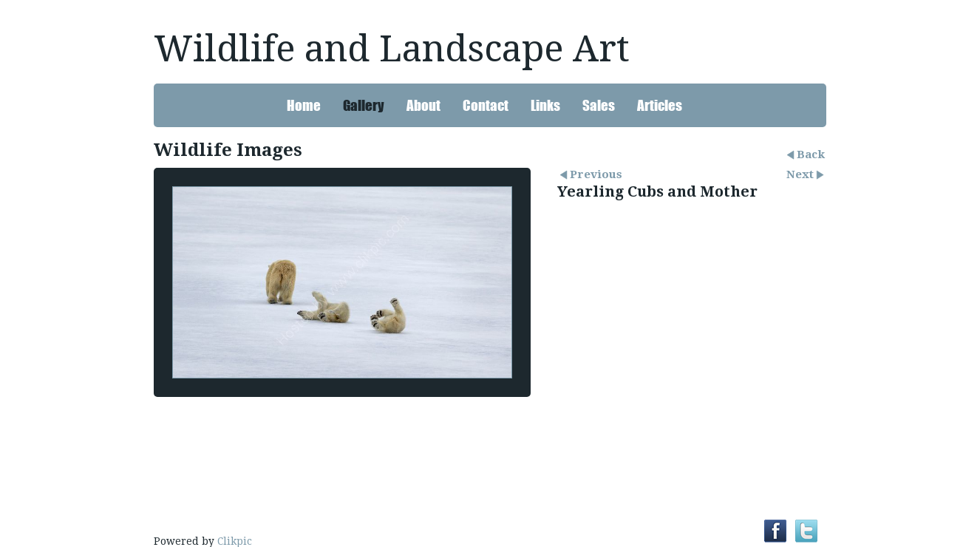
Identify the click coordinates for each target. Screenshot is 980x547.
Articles (660, 105)
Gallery (364, 105)
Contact (486, 105)
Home (304, 105)
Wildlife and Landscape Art (392, 49)
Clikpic (235, 541)
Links (545, 105)
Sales (599, 105)
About (423, 105)
